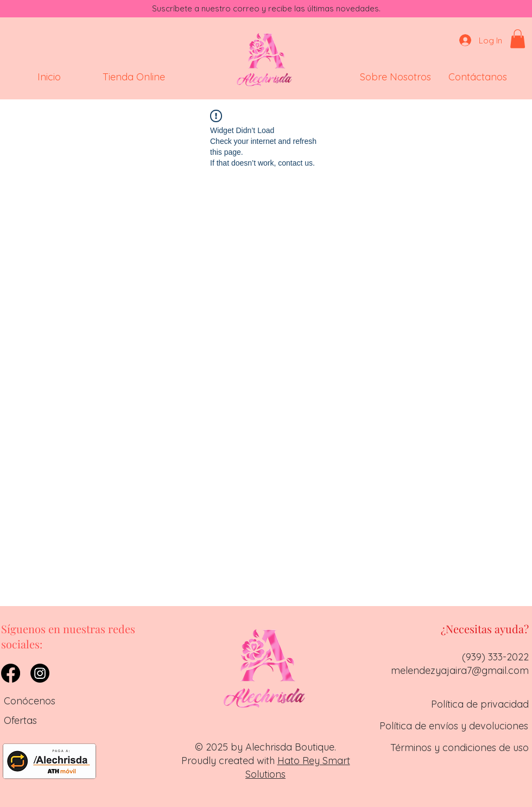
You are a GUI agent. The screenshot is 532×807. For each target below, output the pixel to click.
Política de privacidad (480, 704)
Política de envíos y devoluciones (454, 726)
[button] (518, 39)
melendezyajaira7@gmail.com (460, 670)
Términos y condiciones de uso (460, 748)
